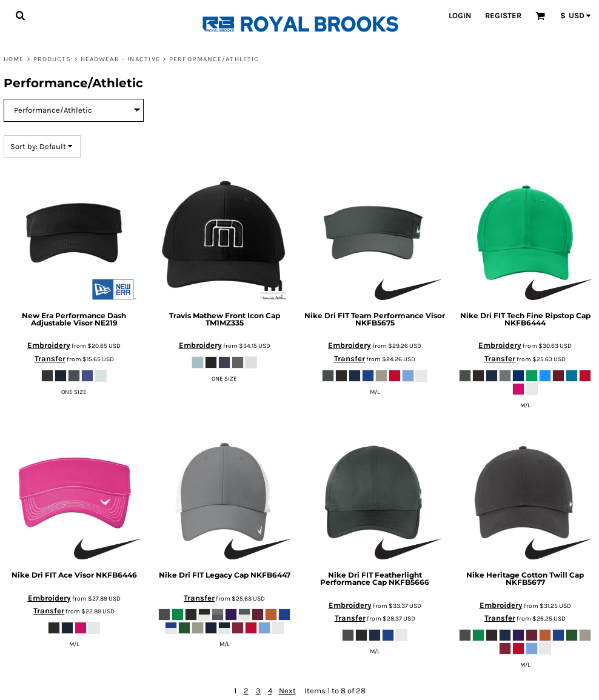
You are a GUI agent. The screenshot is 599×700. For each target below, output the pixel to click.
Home (14, 59)
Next (287, 691)
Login (460, 15)
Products (52, 59)
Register (503, 15)
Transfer (50, 358)
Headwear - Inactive (120, 59)
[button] (20, 15)
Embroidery (49, 345)
